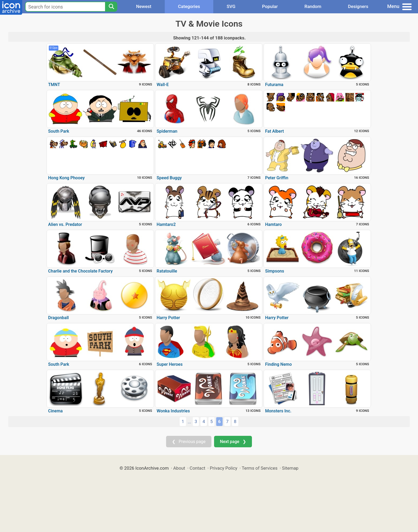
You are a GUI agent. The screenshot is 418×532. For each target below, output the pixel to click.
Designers (358, 6)
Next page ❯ (233, 442)
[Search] (111, 7)
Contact (197, 468)
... (189, 422)
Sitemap (290, 468)
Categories (189, 6)
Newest (144, 6)
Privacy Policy (224, 468)
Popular (270, 6)
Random (313, 6)
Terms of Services (260, 468)
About (179, 468)
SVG (231, 6)
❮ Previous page (189, 442)
